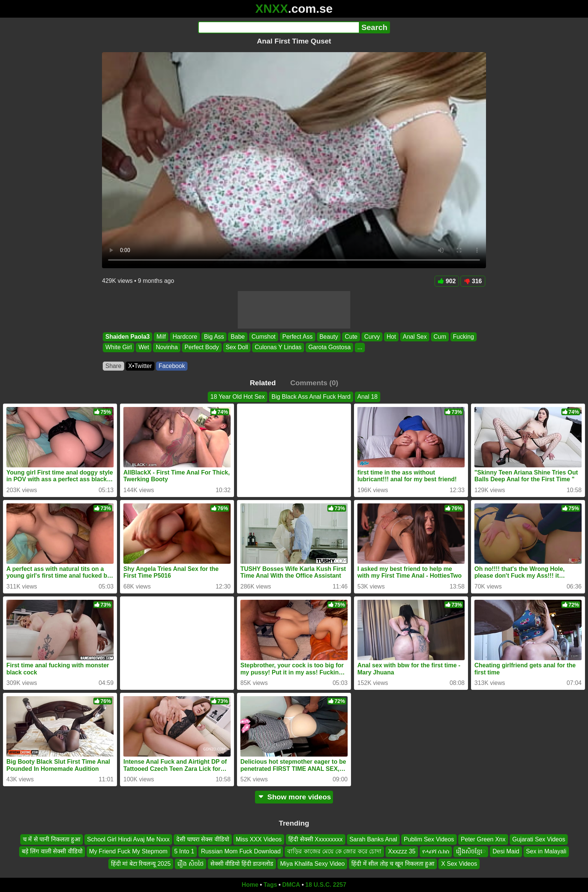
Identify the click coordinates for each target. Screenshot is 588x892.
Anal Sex (415, 337)
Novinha (167, 348)
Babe (238, 337)
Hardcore (185, 337)
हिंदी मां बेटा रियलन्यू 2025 (141, 864)
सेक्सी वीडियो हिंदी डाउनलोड (242, 864)
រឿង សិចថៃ (190, 864)
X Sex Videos (459, 864)
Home (250, 885)
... (360, 348)
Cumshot (264, 337)
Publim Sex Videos (429, 839)
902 (447, 281)
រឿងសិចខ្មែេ (471, 852)
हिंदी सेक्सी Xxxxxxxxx (316, 839)
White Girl (118, 348)
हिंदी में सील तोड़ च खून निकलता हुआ (393, 864)
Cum (440, 337)
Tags (270, 885)
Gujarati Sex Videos (539, 839)
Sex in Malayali (546, 852)
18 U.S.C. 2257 (326, 885)
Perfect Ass (298, 337)
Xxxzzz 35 (402, 852)
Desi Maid (506, 852)
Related (263, 383)
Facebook (172, 366)
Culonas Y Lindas (278, 348)
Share (113, 366)
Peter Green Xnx (483, 839)
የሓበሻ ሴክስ (436, 852)
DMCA (291, 885)
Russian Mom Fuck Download (241, 852)
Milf (161, 337)
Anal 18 (367, 397)
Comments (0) (314, 383)
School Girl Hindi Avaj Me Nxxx (128, 839)
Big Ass (214, 337)
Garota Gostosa (329, 348)
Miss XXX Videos (259, 839)
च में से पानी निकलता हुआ (52, 839)
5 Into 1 (184, 852)
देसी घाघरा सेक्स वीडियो (202, 839)
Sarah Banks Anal (373, 839)
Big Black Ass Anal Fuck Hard (311, 397)
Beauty (329, 337)
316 (473, 281)
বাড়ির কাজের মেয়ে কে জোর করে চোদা (334, 852)
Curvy (372, 337)
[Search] (278, 27)
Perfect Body (202, 348)
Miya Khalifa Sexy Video (312, 864)
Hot (391, 337)
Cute (351, 337)
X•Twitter (140, 366)
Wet (144, 348)
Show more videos (294, 797)
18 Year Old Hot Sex (238, 397)
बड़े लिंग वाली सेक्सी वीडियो (52, 852)
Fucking (463, 337)
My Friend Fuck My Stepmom (128, 852)
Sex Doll (237, 348)
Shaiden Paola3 (127, 337)
